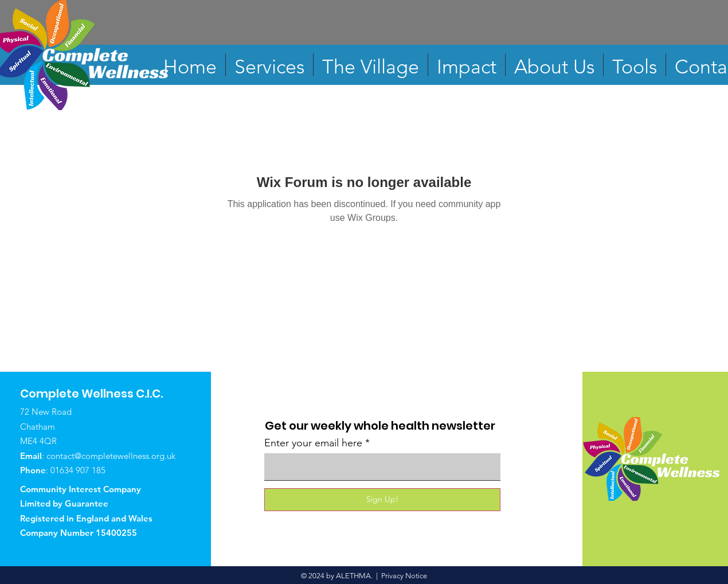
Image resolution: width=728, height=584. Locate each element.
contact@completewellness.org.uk (111, 456)
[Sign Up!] (382, 500)
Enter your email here (313, 443)
